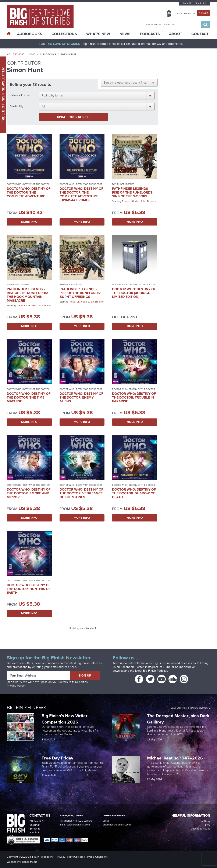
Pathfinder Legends (123, 184)
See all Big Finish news (189, 708)
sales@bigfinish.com (78, 825)
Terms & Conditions (96, 857)
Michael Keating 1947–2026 (175, 758)
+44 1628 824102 (82, 821)
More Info (29, 222)
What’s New (98, 34)
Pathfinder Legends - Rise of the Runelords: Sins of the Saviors (133, 192)
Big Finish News (26, 708)
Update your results (74, 117)
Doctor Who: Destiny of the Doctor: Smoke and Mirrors (29, 493)
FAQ (208, 825)
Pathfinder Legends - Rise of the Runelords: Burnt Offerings (80, 293)
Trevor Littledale (131, 201)
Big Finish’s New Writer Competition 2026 (65, 719)
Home (31, 54)
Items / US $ (184, 14)
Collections (64, 34)
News (125, 34)
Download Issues (200, 829)
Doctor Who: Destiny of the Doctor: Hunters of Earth (29, 589)
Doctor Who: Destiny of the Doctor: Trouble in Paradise (134, 397)
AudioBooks (30, 34)
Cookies (79, 857)
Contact (200, 34)
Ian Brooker (150, 201)
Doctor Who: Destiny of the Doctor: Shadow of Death (134, 493)
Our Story (205, 821)
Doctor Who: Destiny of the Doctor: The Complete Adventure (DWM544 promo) (81, 194)
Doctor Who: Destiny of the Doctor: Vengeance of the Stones (81, 493)
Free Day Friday (57, 758)
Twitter (139, 667)
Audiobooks (48, 54)
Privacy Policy (16, 686)
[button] (129, 83)
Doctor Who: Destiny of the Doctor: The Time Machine (29, 397)
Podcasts (150, 34)
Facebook (127, 667)
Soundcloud (183, 667)
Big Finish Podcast (155, 671)
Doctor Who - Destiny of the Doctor (28, 184)
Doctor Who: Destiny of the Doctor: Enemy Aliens (81, 397)
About (176, 34)
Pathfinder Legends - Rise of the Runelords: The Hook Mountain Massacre (27, 295)
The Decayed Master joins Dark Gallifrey (178, 719)
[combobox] (172, 24)
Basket (203, 13)
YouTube (165, 667)
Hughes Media (29, 862)
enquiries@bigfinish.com (117, 825)
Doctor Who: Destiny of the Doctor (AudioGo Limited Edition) (134, 293)
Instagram (152, 667)
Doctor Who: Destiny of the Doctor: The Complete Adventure (29, 192)
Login (187, 3)
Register (200, 3)
